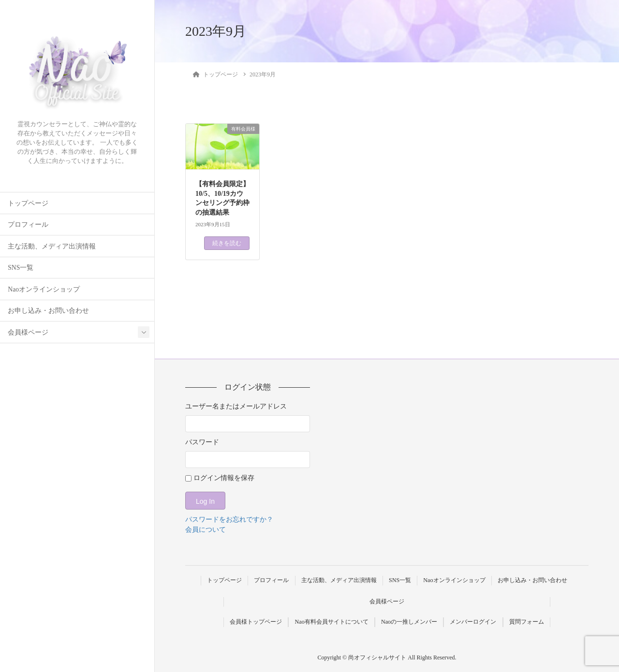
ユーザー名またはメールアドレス (236, 406)
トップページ (28, 203)
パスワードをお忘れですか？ (229, 519)
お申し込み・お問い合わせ (48, 311)
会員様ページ (28, 332)
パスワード (202, 442)
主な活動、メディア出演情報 (52, 246)
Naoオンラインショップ (44, 289)
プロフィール (28, 225)
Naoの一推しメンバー (409, 622)
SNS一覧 (21, 268)
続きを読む (227, 243)
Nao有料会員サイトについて (332, 622)
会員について (206, 530)
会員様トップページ (256, 622)
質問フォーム (527, 622)
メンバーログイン (473, 622)
